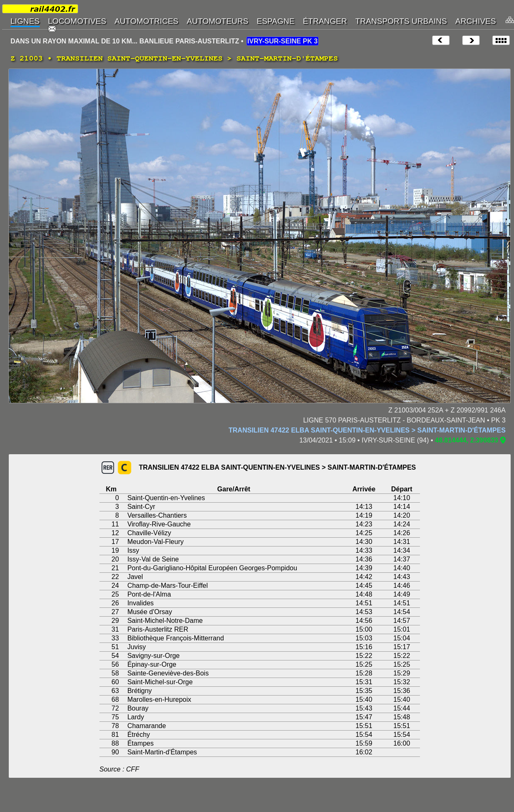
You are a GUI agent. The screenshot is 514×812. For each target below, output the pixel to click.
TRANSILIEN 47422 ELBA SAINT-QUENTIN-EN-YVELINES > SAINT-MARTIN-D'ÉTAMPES (367, 430)
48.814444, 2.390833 (467, 440)
